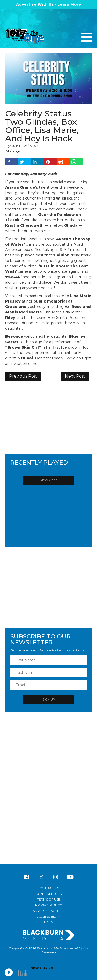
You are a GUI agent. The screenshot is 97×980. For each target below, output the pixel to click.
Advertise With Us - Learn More (48, 4)
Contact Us (49, 888)
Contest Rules (48, 894)
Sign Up (49, 699)
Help (48, 922)
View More (49, 480)
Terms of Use (49, 899)
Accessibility (49, 916)
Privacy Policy (48, 905)
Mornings (13, 151)
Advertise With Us (48, 911)
